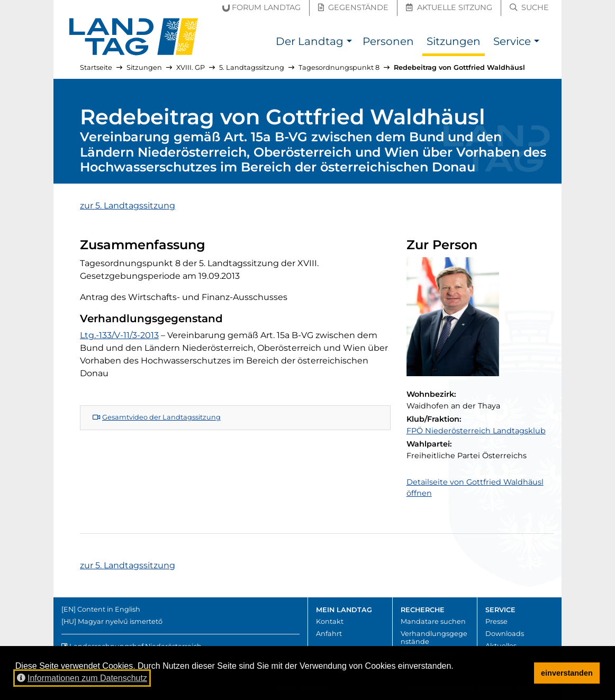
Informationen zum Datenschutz (82, 678)
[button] (349, 43)
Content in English (109, 609)
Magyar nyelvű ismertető (120, 621)
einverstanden (567, 673)
